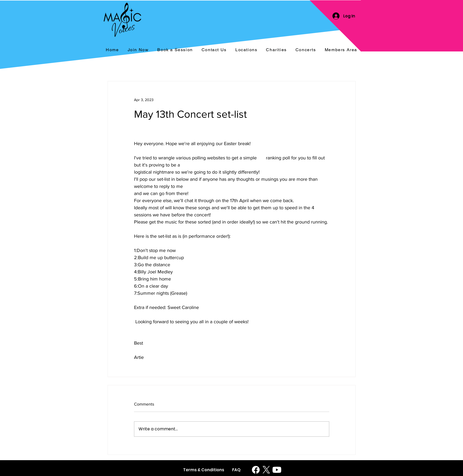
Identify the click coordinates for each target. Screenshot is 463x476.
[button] (306, 50)
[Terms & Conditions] (204, 470)
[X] (266, 470)
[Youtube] (277, 470)
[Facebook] (256, 470)
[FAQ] (237, 470)
